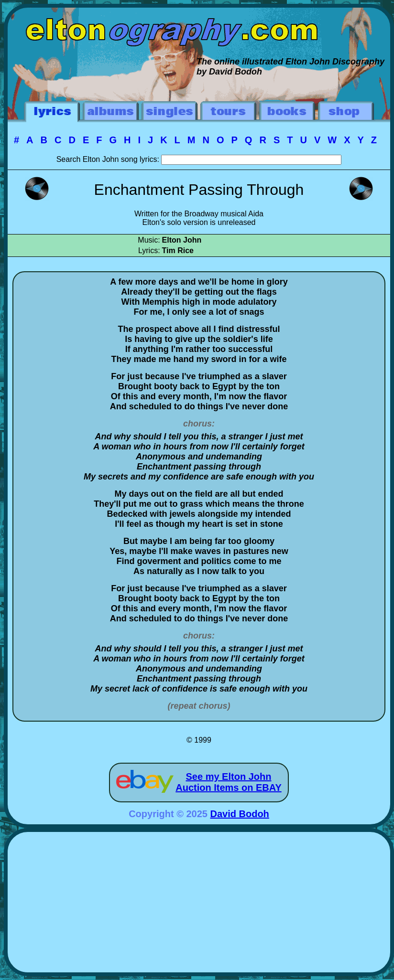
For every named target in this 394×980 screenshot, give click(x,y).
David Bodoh (240, 814)
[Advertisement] (199, 904)
